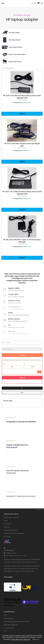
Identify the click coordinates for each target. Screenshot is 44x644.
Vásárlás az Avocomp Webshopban (14, 533)
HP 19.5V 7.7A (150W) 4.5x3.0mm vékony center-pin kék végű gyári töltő (22, 194)
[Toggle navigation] (42, 3)
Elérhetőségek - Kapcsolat (11, 517)
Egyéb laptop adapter (15, 62)
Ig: (24, 364)
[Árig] (33, 367)
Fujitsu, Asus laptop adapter (17, 54)
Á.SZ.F (6, 615)
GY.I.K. (6, 631)
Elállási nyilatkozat (9, 618)
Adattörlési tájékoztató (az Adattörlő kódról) (17, 622)
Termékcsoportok (9, 628)
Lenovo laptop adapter (16, 47)
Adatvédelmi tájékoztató (11, 625)
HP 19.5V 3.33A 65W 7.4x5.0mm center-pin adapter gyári (22, 146)
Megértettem (36, 640)
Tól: (4, 364)
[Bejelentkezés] (35, 3)
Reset (22, 393)
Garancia (6, 527)
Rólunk (6, 521)
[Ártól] (12, 367)
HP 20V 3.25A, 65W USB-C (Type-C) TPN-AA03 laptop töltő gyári (22, 242)
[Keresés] (32, 3)
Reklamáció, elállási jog (10, 530)
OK (22, 388)
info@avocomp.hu (11, 553)
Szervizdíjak (7, 537)
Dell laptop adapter (15, 40)
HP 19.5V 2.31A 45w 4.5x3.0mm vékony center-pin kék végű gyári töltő (22, 98)
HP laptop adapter (14, 33)
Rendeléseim (8, 524)
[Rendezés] (22, 349)
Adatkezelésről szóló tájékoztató (21, 639)
